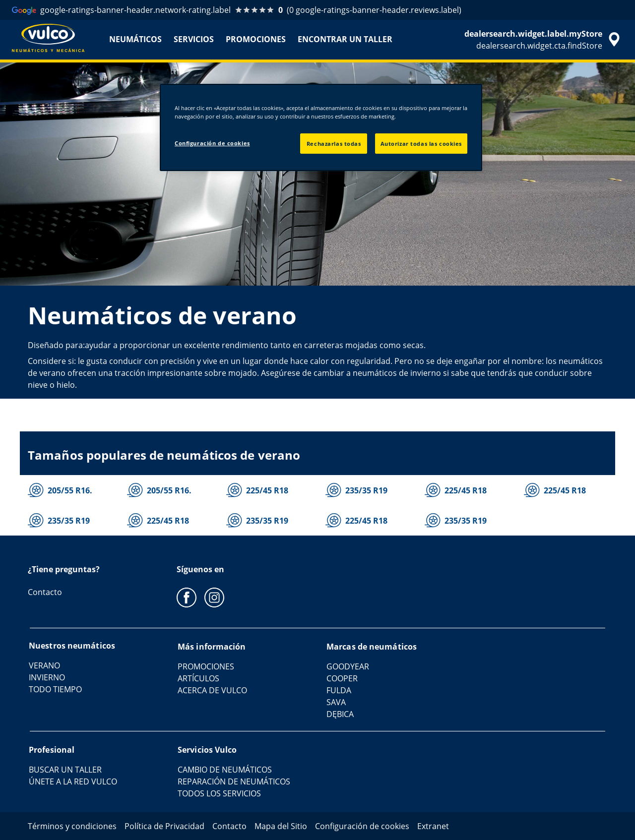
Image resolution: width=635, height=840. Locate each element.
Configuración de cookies (212, 143)
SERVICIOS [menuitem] (194, 39)
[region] (321, 127)
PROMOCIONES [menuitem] (256, 39)
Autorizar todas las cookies (421, 144)
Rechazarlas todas (334, 144)
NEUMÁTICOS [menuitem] (135, 39)
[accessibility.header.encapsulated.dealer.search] (544, 40)
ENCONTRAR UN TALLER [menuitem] (345, 39)
